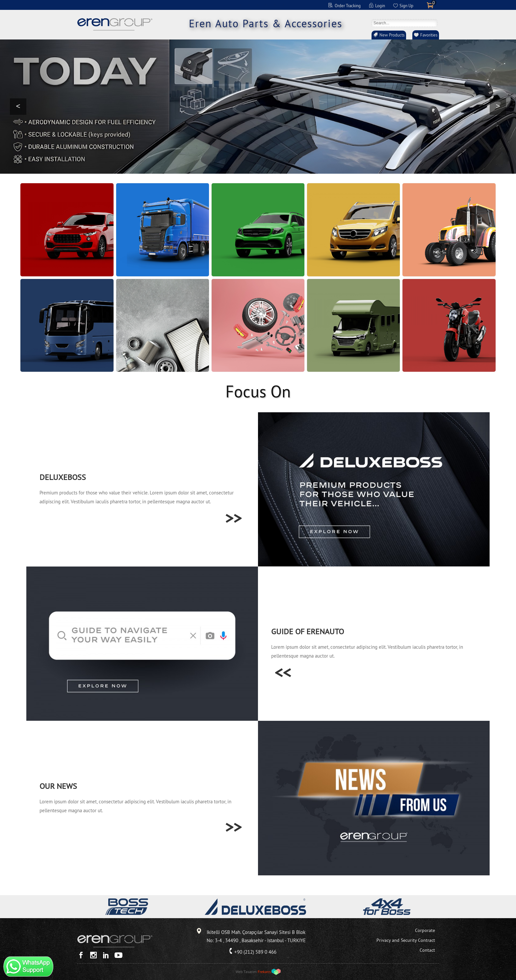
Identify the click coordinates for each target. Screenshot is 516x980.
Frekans (264, 972)
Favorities (429, 35)
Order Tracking (348, 6)
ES (266, 5)
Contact (427, 950)
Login (380, 6)
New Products (392, 35)
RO (283, 5)
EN (241, 5)
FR (258, 5)
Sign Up (406, 6)
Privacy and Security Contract (406, 940)
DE (249, 5)
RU (275, 5)
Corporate (425, 930)
